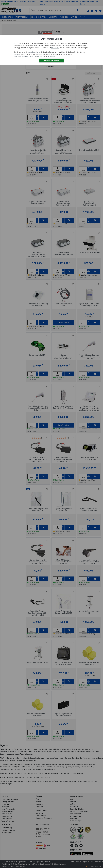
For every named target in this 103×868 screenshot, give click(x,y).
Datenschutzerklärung (21, 57)
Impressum (51, 57)
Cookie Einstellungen (34, 52)
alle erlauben (55, 48)
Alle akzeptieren (51, 60)
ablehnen (17, 54)
